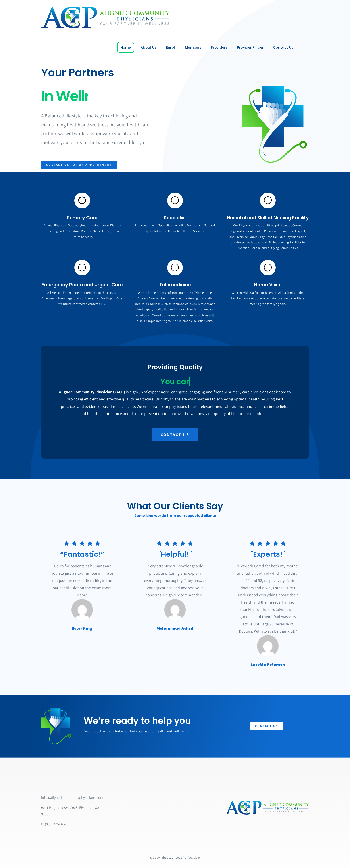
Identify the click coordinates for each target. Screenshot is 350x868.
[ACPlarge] (105, 8)
